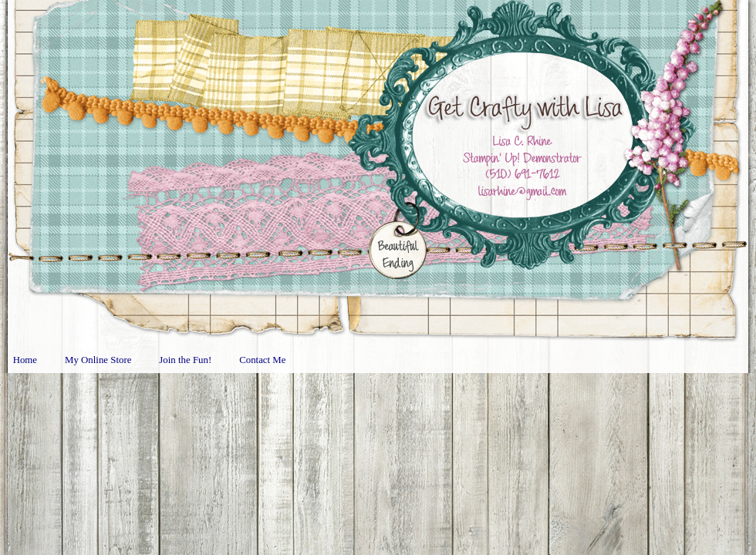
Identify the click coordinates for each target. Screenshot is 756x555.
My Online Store (98, 360)
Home (25, 360)
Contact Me (262, 360)
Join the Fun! (185, 360)
